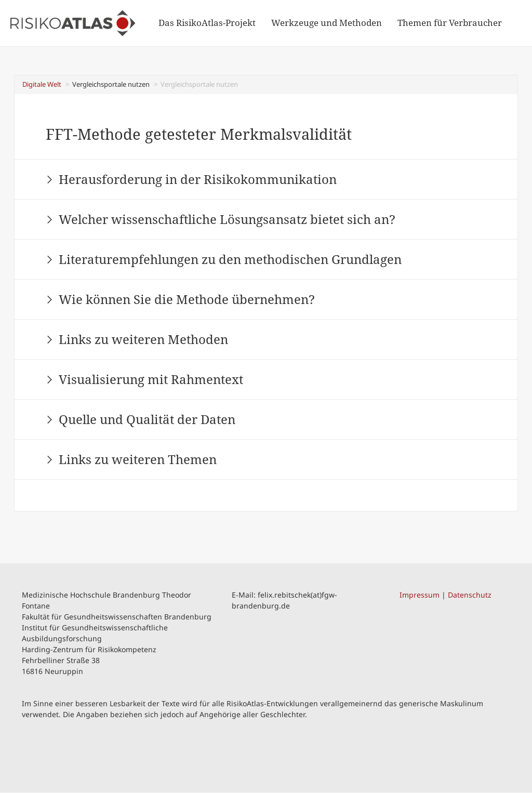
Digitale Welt (42, 84)
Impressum (420, 595)
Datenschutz (470, 595)
